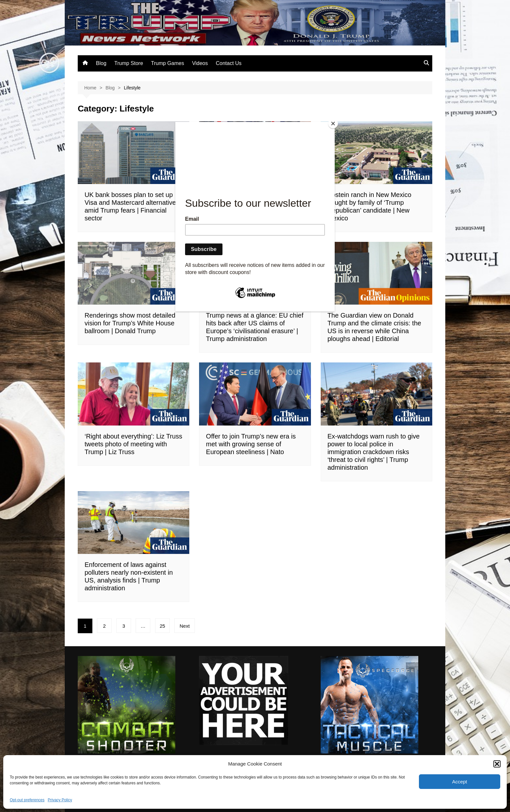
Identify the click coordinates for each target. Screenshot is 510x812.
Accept (460, 782)
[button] (497, 764)
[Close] (333, 124)
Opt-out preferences (27, 800)
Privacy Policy (60, 800)
